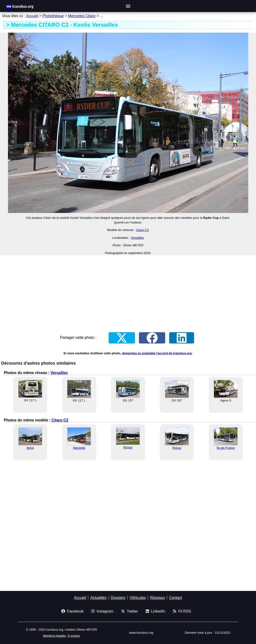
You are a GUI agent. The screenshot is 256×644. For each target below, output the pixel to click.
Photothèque (53, 16)
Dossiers (118, 598)
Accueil (32, 16)
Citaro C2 (142, 230)
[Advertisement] (128, 292)
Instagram (102, 611)
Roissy (128, 447)
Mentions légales (54, 636)
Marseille (79, 448)
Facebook (72, 611)
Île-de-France (226, 448)
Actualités (98, 598)
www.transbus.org (141, 633)
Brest (30, 448)
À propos (74, 636)
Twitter (130, 611)
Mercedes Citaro (82, 16)
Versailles (137, 238)
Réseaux (157, 598)
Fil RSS (182, 611)
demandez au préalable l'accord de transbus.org (157, 353)
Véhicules (138, 598)
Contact (176, 598)
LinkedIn (155, 611)
